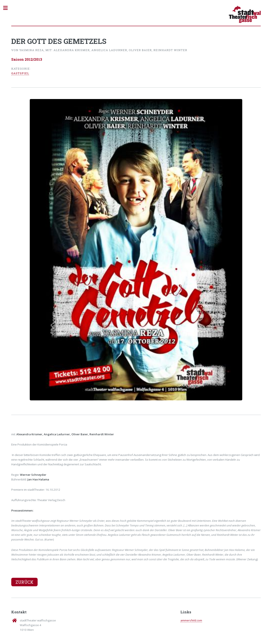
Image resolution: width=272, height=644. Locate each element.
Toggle (8, 8)
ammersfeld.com (191, 620)
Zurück (24, 582)
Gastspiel (20, 73)
